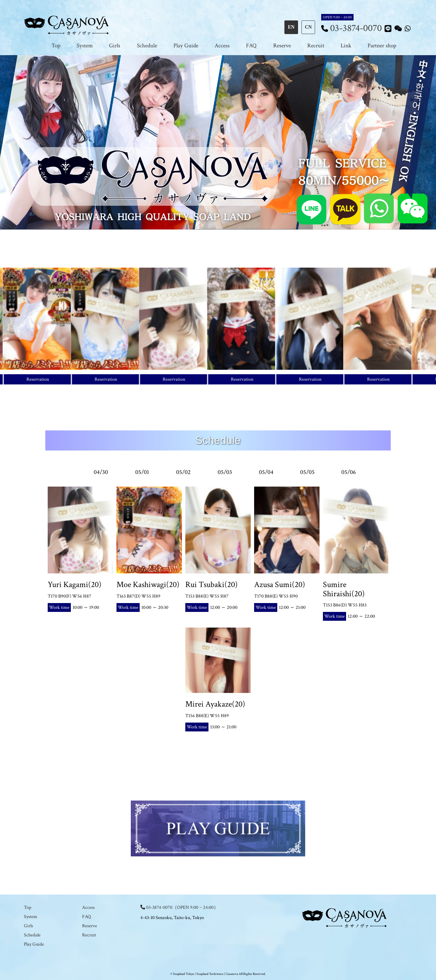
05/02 (183, 472)
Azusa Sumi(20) (280, 584)
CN (308, 27)
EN (291, 27)
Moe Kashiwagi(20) (148, 584)
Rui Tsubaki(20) (212, 584)
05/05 (307, 472)
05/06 (349, 472)
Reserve (282, 46)
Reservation (40, 379)
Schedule (147, 46)
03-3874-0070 (356, 28)
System (85, 46)
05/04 (266, 472)
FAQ (251, 46)
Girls (115, 46)
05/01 (142, 472)
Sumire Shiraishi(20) (344, 589)
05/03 (225, 472)
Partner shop (382, 46)
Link (346, 46)
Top (56, 46)
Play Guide (186, 46)
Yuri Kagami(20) (75, 584)
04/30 (101, 472)
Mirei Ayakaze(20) (215, 704)
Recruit (316, 46)
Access (222, 46)
